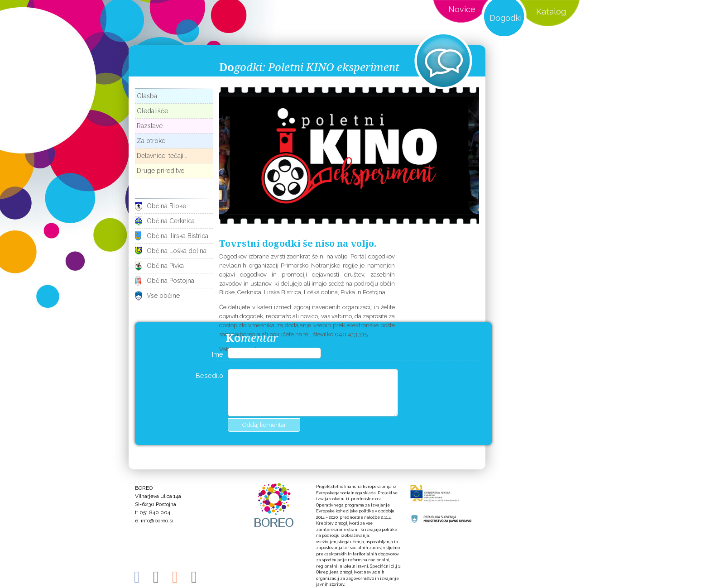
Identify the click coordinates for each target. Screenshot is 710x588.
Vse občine (163, 296)
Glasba (147, 96)
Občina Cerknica (171, 221)
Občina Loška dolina (177, 251)
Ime (218, 354)
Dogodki (506, 18)
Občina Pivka (165, 266)
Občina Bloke (166, 206)
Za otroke (151, 141)
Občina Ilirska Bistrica (177, 236)
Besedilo (209, 375)
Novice (462, 9)
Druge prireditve (161, 171)
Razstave (150, 126)
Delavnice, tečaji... (162, 156)
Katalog (551, 12)
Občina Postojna (170, 281)
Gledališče (152, 111)
